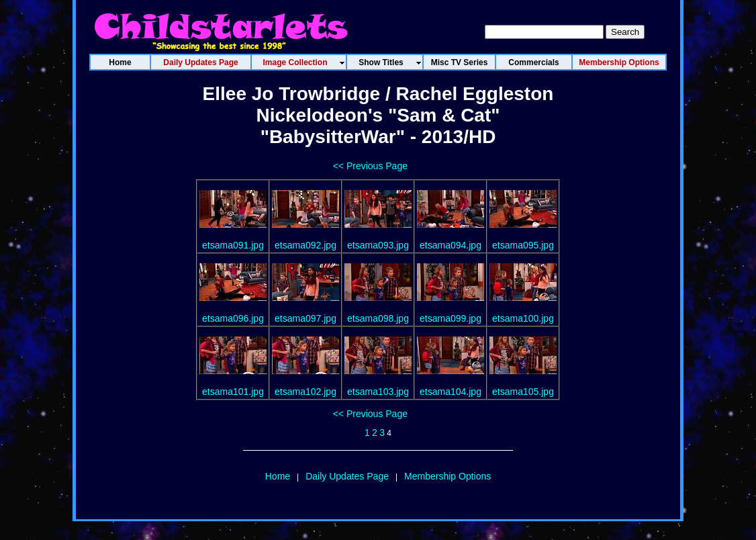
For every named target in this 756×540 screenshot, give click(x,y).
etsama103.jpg (378, 392)
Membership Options (447, 476)
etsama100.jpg (523, 318)
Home (278, 476)
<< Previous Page (370, 166)
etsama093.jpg (378, 245)
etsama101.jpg (233, 392)
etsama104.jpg (451, 392)
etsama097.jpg (305, 318)
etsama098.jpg (378, 318)
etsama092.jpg (305, 245)
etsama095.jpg (523, 245)
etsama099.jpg (451, 318)
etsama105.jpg (523, 392)
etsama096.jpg (233, 318)
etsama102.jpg (305, 392)
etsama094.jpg (451, 245)
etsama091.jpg (233, 245)
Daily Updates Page (347, 476)
